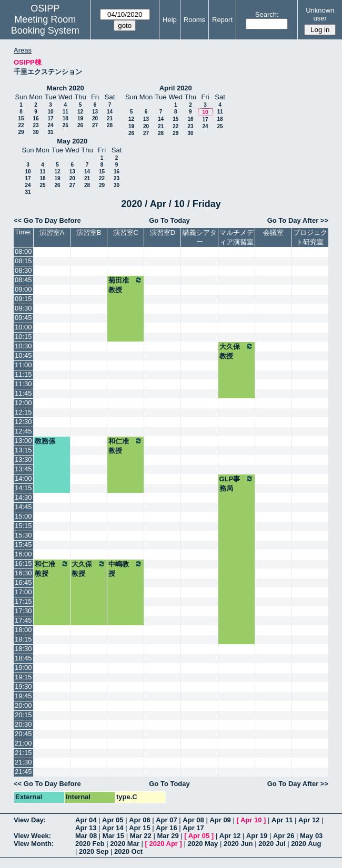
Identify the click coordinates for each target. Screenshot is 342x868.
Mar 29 (168, 836)
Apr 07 (166, 820)
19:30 (23, 686)
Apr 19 (257, 836)
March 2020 (66, 88)
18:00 (23, 630)
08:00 (23, 251)
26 (80, 125)
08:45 (23, 280)
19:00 (23, 668)
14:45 (23, 507)
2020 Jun (238, 844)
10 (50, 112)
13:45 (23, 469)
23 (36, 125)
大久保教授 (237, 351)
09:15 (23, 299)
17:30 (23, 611)
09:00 (23, 289)
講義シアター (200, 237)
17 (50, 118)
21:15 (23, 753)
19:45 (23, 696)
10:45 (23, 355)
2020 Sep (94, 851)
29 (21, 132)
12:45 (23, 431)
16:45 (23, 582)
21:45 (23, 772)
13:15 (23, 450)
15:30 (23, 535)
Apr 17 (193, 828)
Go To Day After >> (298, 220)
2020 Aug (306, 844)
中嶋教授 (125, 569)
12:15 (23, 412)
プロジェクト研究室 (310, 237)
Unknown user (320, 14)
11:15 (23, 374)
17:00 (23, 592)
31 (50, 132)
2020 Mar (125, 844)
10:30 (23, 346)
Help (170, 20)
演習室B (89, 233)
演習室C (126, 233)
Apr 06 (139, 820)
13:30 (23, 459)
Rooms (194, 20)
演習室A (52, 233)
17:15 (23, 601)
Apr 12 (309, 820)
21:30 (23, 762)
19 (80, 118)
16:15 (23, 564)
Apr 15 (139, 828)
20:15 (23, 715)
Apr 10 (251, 820)
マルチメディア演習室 (237, 237)
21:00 (23, 743)
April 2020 (176, 88)
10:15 (23, 337)
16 (36, 118)
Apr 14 (113, 828)
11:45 (23, 393)
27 (95, 125)
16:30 (23, 573)
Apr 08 (193, 820)
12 (80, 112)
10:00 (23, 327)
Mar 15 (113, 836)
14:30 (23, 497)
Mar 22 (141, 836)
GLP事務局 (237, 483)
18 (66, 118)
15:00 (23, 516)
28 (110, 125)
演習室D (163, 233)
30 (36, 132)
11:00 (23, 365)
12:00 (23, 403)
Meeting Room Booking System (45, 25)
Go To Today (169, 220)
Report (222, 20)
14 (110, 112)
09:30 (23, 308)
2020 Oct (128, 851)
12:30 (23, 422)
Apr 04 (86, 820)
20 (95, 118)
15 (21, 118)
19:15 (23, 677)
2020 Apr (163, 844)
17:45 (23, 620)
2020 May (203, 844)
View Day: (30, 820)
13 (95, 112)
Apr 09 (220, 820)
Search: (267, 14)
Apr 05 (113, 820)
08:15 (23, 261)
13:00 (23, 441)
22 (21, 125)
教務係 (45, 441)
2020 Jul (272, 844)
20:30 (23, 724)
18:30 (23, 649)
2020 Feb (90, 844)
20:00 (23, 705)
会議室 (273, 233)
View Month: (34, 844)
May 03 (311, 836)
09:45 (23, 318)
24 (50, 125)
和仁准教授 (125, 446)
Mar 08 (86, 836)
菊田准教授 (125, 285)
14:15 (23, 488)
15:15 (23, 526)
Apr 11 (282, 820)
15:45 (23, 545)
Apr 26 (284, 836)
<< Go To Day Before (47, 220)
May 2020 (72, 141)
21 (110, 118)
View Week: (32, 836)
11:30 (23, 384)
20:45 (23, 734)
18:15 (23, 639)
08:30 (23, 270)
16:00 (23, 554)
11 (66, 112)
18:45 (23, 658)
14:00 (23, 478)
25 (66, 125)
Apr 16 (166, 828)
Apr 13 (86, 828)
